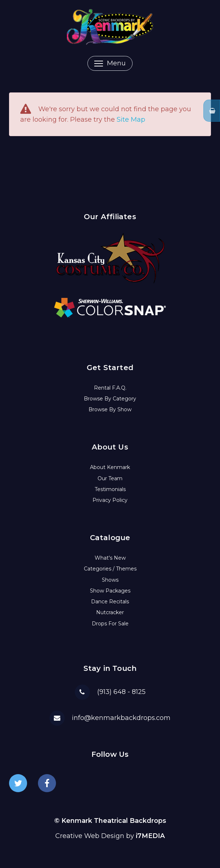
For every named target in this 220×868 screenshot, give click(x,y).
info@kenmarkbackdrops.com (121, 718)
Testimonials (110, 489)
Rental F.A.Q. (110, 388)
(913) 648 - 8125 (121, 692)
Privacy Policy (110, 500)
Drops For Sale (110, 624)
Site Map (131, 120)
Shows (110, 580)
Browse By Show (110, 409)
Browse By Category (110, 399)
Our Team (110, 478)
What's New (110, 558)
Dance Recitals (110, 602)
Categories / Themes (110, 569)
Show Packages (110, 591)
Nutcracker (110, 612)
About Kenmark (110, 467)
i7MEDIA (150, 836)
